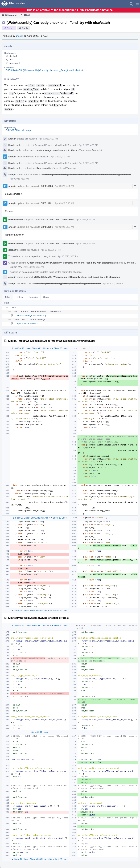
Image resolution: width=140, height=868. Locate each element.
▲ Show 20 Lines (21, 518)
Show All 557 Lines (39, 611)
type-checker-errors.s (27, 324)
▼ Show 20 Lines (59, 348)
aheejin (20, 36)
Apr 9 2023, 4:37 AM (48, 139)
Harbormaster (16, 220)
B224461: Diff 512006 (63, 243)
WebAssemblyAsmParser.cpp (32, 316)
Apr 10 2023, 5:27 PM (51, 250)
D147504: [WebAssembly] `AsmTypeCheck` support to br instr (68, 283)
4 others (72, 150)
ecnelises (58, 150)
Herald (12, 145)
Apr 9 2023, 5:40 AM (85, 220)
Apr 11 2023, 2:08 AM (34, 267)
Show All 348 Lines (39, 859)
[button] (137, 4)
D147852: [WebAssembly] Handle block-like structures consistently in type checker (86, 175)
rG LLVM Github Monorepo (18, 130)
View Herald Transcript (66, 145)
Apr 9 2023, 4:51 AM (64, 186)
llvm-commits (44, 168)
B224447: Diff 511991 (63, 220)
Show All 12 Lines (40, 732)
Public (25, 28)
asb (11, 60)
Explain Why (16, 267)
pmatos (40, 150)
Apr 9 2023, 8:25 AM (85, 244)
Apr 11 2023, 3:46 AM (113, 284)
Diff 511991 (47, 203)
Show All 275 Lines (41, 626)
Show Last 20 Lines (58, 611)
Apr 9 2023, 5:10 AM (64, 203)
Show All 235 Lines (40, 518)
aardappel (15, 63)
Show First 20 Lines (21, 348)
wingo (48, 150)
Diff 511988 (47, 186)
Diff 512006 (47, 227)
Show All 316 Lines (41, 348)
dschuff (13, 56)
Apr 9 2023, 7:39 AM (64, 227)
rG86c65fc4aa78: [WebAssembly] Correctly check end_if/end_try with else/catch (45, 70)
